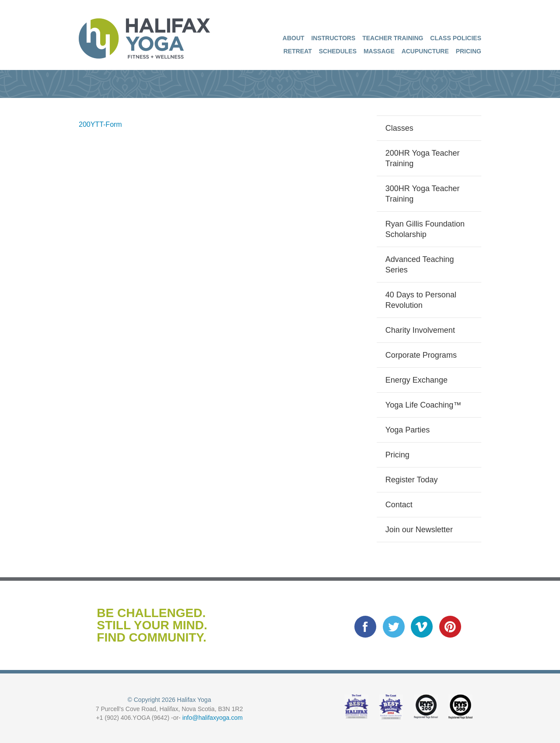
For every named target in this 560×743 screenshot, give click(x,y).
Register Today (412, 480)
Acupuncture (425, 51)
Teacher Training (393, 38)
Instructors (333, 38)
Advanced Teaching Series (420, 265)
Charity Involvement (420, 330)
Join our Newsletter (419, 530)
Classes (399, 128)
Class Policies (456, 38)
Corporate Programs (421, 355)
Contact (399, 505)
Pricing (469, 51)
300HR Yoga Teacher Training (423, 194)
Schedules (338, 51)
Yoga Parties (408, 430)
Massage (379, 51)
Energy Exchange (416, 380)
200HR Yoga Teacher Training (423, 158)
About (294, 38)
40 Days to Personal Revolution (421, 300)
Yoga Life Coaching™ (423, 405)
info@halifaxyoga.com (213, 718)
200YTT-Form (100, 124)
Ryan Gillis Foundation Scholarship (425, 229)
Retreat (298, 51)
